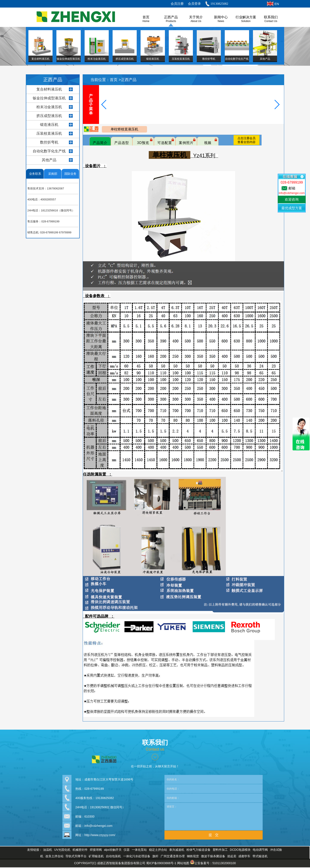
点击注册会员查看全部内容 (246, 140)
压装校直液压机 (49, 133)
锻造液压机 (49, 125)
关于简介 (196, 17)
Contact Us (271, 21)
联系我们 (271, 17)
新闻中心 (221, 17)
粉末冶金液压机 (49, 107)
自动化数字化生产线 (49, 151)
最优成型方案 (292, 208)
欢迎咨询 (292, 199)
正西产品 (171, 17)
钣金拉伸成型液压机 (49, 98)
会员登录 (194, 4)
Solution (246, 21)
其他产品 (49, 160)
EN (277, 4)
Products (171, 21)
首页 (114, 80)
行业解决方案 (246, 17)
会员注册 (177, 4)
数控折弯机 (49, 142)
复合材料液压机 (49, 89)
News (221, 21)
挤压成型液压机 (49, 116)
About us (196, 21)
